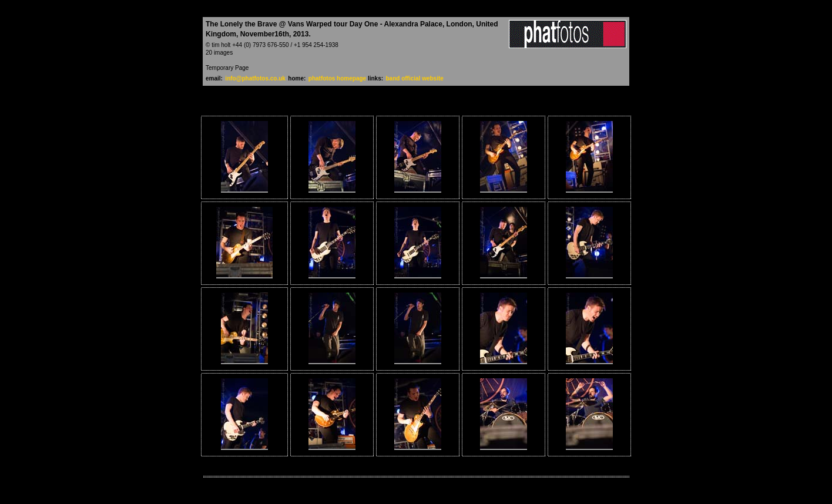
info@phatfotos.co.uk (255, 78)
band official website (415, 78)
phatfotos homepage (338, 78)
